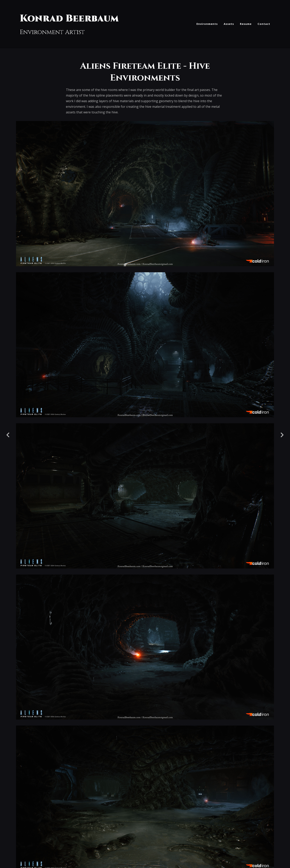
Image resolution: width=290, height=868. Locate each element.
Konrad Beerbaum (69, 19)
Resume (246, 24)
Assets (229, 24)
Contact (264, 24)
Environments (207, 24)
